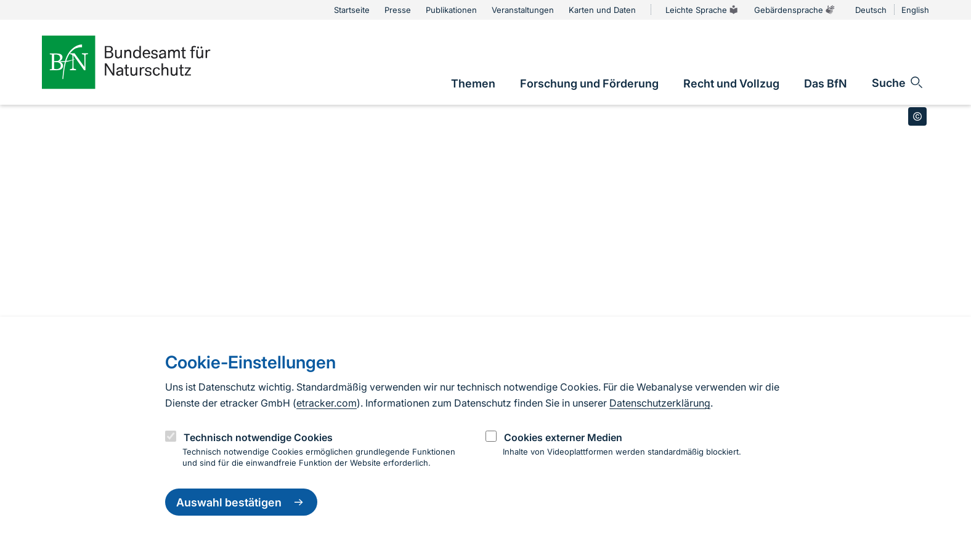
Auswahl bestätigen (241, 502)
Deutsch (871, 10)
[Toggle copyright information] (917, 116)
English (915, 10)
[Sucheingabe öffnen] (898, 83)
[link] (473, 83)
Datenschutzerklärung (660, 403)
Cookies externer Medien (563, 437)
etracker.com (327, 403)
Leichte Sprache (702, 10)
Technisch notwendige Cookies (258, 437)
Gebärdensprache (795, 10)
